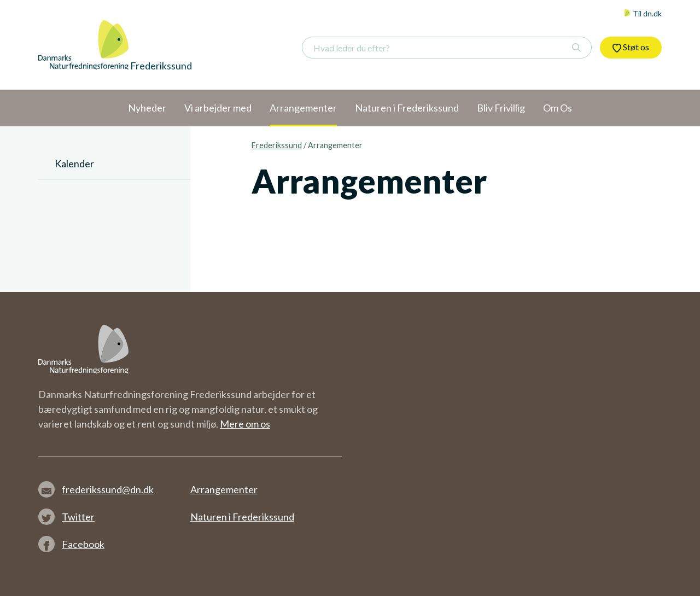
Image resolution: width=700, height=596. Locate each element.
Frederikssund (277, 145)
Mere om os (245, 424)
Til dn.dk (643, 13)
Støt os (631, 47)
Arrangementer (224, 489)
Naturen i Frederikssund (242, 517)
